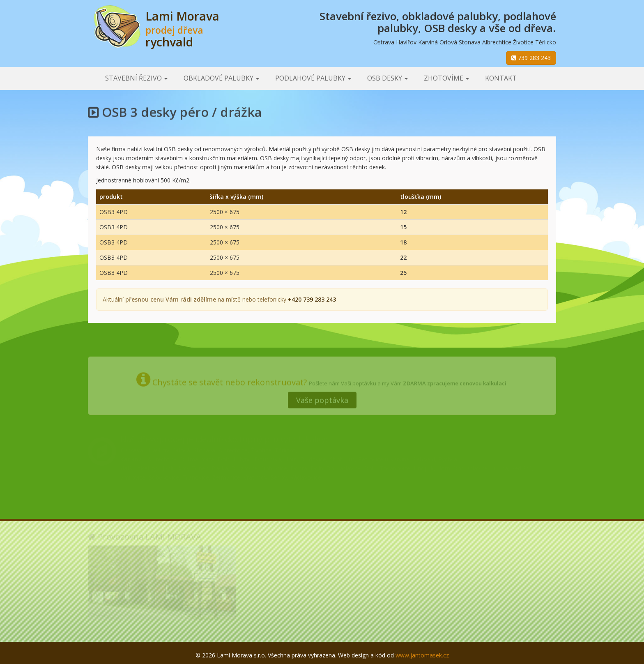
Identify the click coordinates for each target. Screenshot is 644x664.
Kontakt (501, 78)
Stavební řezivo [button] (136, 78)
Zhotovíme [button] (446, 78)
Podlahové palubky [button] (313, 78)
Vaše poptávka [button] (322, 398)
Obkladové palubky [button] (221, 78)
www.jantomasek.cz (422, 655)
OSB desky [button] (388, 78)
